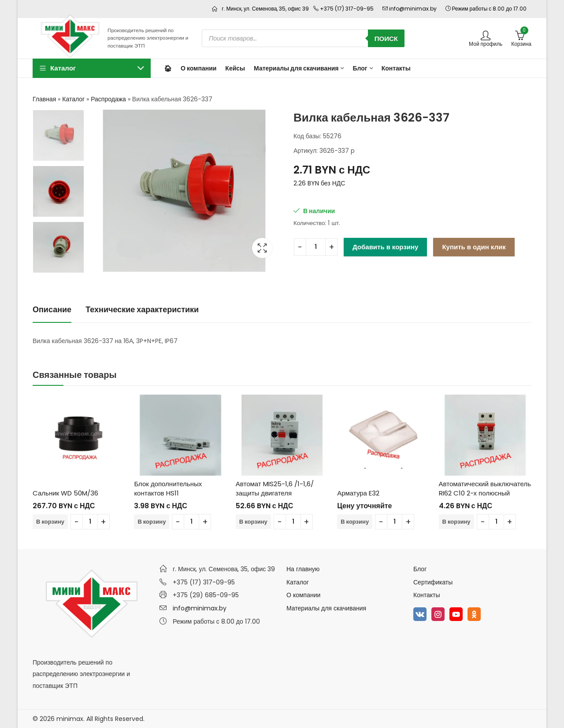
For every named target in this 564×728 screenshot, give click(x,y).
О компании (303, 595)
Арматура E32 (358, 493)
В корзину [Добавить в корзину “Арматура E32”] (355, 522)
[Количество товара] (316, 247)
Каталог (73, 99)
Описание (52, 309)
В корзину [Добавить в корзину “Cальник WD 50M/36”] (50, 522)
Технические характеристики (142, 309)
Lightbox (262, 248)
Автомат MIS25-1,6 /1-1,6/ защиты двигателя (275, 488)
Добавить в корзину (385, 247)
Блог (420, 569)
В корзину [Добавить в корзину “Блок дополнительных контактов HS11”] (152, 522)
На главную (303, 569)
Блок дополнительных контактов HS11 (168, 488)
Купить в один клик (474, 247)
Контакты (427, 595)
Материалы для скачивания (326, 608)
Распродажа (108, 99)
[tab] (52, 310)
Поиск (386, 39)
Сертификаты (433, 582)
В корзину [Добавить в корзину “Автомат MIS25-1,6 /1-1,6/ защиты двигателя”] (253, 522)
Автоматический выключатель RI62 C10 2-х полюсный (485, 488)
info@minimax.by (200, 608)
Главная (44, 99)
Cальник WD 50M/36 (65, 493)
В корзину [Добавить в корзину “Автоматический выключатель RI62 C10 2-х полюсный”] (456, 522)
